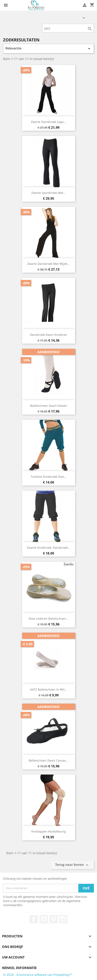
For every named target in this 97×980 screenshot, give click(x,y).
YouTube (44, 919)
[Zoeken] (68, 28)
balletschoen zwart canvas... (48, 760)
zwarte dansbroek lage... (48, 122)
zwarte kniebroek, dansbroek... (48, 548)
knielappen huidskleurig (49, 831)
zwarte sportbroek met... (48, 193)
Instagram (63, 919)
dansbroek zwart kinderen (48, 335)
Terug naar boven (72, 865)
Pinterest (53, 919)
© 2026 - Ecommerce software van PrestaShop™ (37, 975)
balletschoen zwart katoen (49, 406)
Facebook (34, 919)
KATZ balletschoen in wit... (49, 689)
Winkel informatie (19, 968)
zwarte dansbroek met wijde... (48, 264)
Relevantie (48, 49)
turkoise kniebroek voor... (48, 477)
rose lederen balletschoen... (49, 618)
